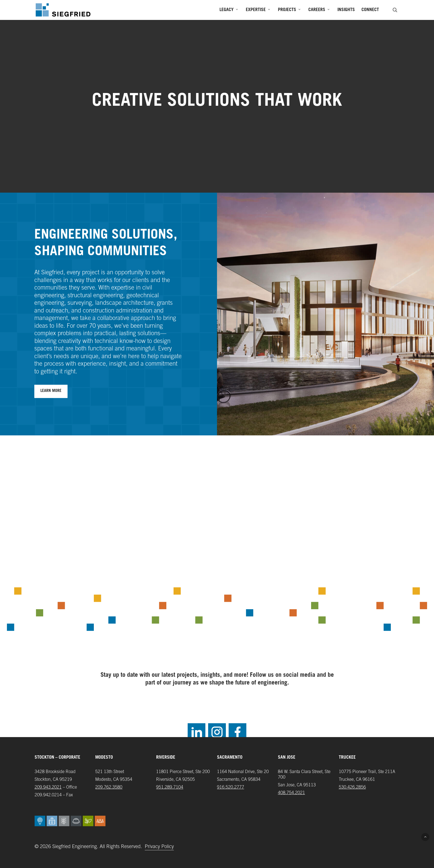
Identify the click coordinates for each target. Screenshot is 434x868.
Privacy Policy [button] (159, 847)
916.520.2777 (231, 787)
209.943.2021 (48, 787)
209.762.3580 (109, 787)
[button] (51, 391)
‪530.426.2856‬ (352, 787)
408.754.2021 (291, 793)
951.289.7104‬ (170, 787)
